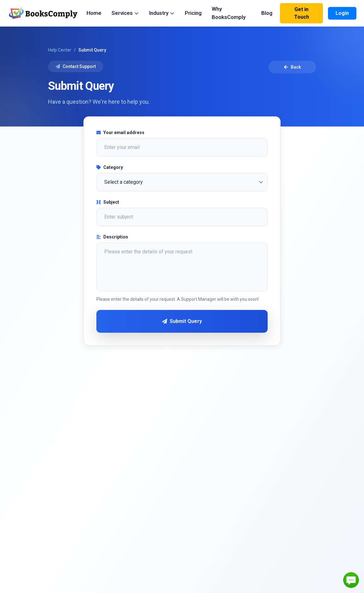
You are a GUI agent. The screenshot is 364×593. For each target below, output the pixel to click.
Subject (108, 202)
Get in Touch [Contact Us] (302, 13)
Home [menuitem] (94, 13)
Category (110, 167)
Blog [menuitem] (267, 13)
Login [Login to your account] (342, 13)
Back (292, 67)
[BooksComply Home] (47, 13)
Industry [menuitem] (162, 13)
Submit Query (182, 321)
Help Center (60, 50)
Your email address (120, 133)
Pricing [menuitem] (193, 13)
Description (112, 237)
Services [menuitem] (125, 13)
